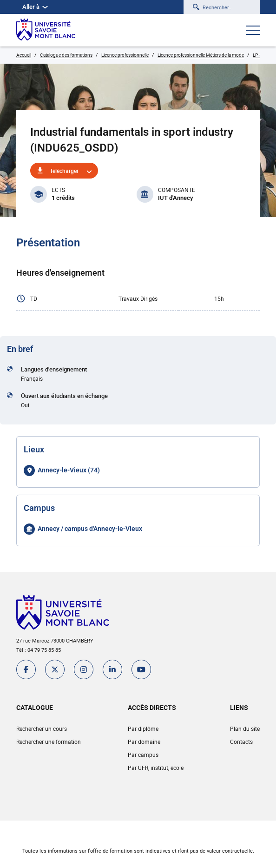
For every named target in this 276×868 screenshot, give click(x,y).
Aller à (35, 7)
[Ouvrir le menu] (253, 31)
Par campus (143, 755)
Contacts (241, 742)
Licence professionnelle (125, 55)
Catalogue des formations (66, 55)
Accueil (24, 55)
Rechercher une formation (49, 742)
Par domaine (144, 742)
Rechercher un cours (42, 729)
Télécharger (64, 171)
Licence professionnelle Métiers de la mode (201, 55)
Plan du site (245, 729)
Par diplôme (143, 729)
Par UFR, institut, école (156, 768)
